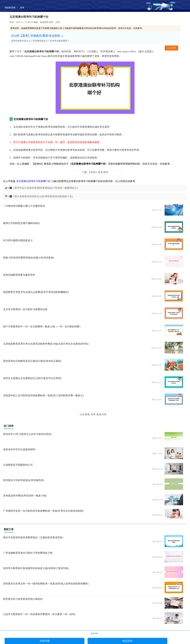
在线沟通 (45, 641)
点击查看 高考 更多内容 (93, 414)
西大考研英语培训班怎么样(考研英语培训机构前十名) (44, 196)
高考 (22, 8)
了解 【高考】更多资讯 (95, 172)
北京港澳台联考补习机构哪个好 (33, 181)
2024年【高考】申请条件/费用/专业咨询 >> (37, 36)
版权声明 (94, 634)
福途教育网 (10, 8)
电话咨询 (127, 641)
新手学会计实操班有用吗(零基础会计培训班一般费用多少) (46, 188)
